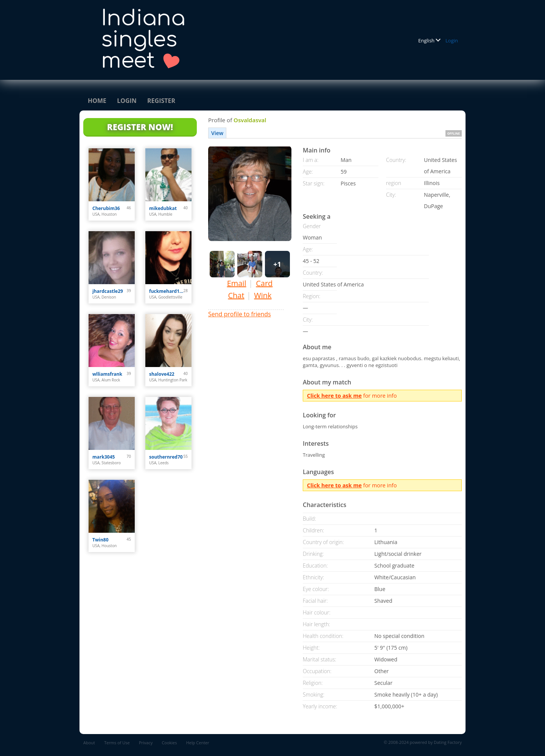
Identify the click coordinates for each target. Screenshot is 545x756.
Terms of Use (117, 743)
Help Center (198, 743)
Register (161, 101)
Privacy (146, 743)
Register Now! (140, 127)
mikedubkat (163, 208)
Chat (236, 295)
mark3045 (104, 457)
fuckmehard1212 (166, 291)
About (89, 743)
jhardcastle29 (108, 291)
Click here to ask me (334, 396)
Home (97, 101)
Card (264, 283)
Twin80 (100, 540)
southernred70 (166, 457)
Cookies (169, 743)
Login (452, 40)
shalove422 (162, 374)
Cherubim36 (106, 208)
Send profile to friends (240, 314)
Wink (263, 295)
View (217, 133)
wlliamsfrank (107, 374)
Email (237, 283)
